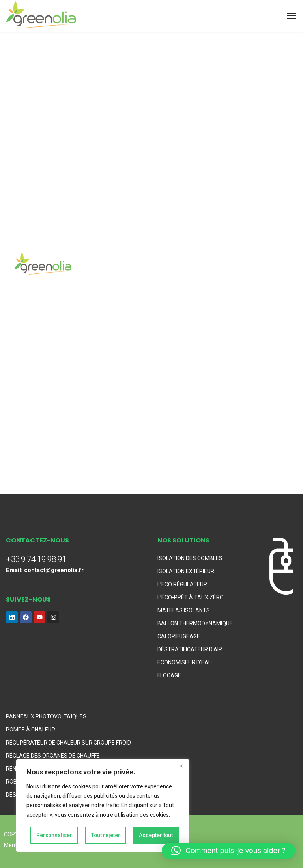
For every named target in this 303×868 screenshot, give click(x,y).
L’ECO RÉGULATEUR (182, 584)
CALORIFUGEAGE (179, 636)
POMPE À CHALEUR (31, 730)
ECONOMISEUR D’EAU (185, 662)
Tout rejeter (106, 835)
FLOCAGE (169, 675)
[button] (228, 851)
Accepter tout (156, 835)
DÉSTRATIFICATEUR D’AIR (190, 649)
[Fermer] (181, 767)
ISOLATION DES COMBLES (190, 558)
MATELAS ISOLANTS (184, 610)
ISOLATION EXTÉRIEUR (186, 571)
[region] (103, 806)
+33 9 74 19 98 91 (36, 559)
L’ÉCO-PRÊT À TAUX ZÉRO (191, 597)
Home (13, 165)
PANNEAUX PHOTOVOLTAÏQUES (46, 716)
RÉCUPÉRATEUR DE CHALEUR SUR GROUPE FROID (68, 743)
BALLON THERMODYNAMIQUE (195, 623)
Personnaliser (54, 835)
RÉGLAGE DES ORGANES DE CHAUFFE (53, 756)
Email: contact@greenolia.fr (45, 570)
